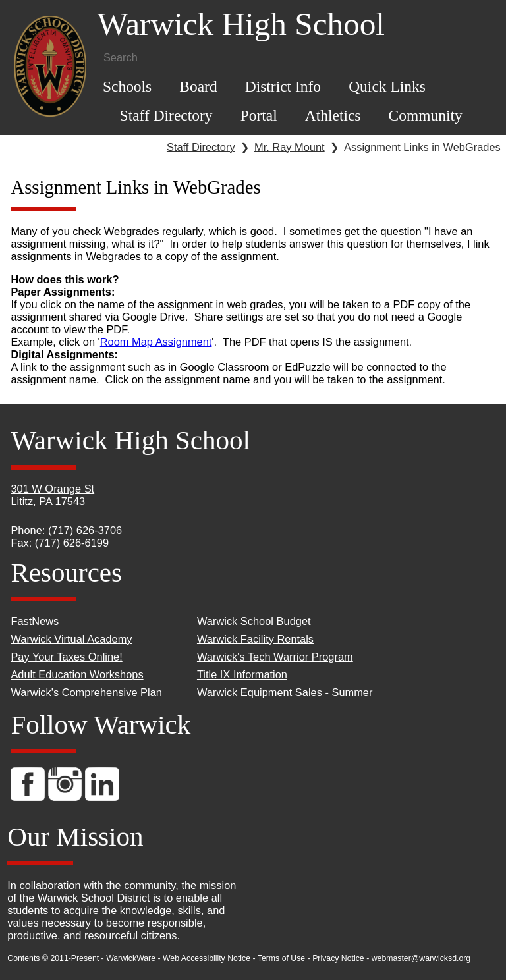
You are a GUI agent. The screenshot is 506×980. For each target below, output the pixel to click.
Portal (259, 115)
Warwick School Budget (254, 621)
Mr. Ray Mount (290, 147)
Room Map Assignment (156, 342)
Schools (127, 86)
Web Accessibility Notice (207, 958)
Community (426, 115)
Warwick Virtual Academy (71, 639)
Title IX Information (242, 674)
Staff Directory (166, 115)
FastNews (35, 621)
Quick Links (387, 86)
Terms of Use (281, 958)
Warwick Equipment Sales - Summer (285, 692)
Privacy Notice (338, 958)
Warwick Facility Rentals (255, 639)
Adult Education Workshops (77, 674)
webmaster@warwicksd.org (421, 958)
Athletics (333, 115)
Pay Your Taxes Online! (66, 657)
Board (198, 86)
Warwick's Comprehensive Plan (86, 692)
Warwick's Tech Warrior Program (275, 657)
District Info (283, 86)
